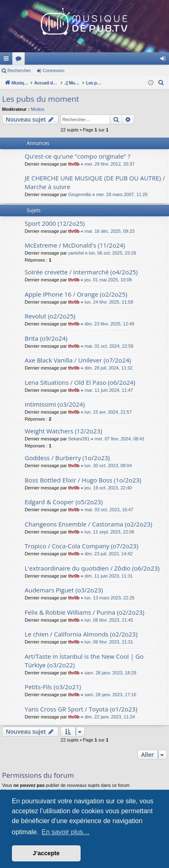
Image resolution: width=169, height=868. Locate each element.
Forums (129, 60)
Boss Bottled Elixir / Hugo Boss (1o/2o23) (83, 480)
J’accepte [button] (46, 853)
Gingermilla (80, 194)
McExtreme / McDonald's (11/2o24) (75, 245)
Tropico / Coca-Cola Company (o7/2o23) (81, 546)
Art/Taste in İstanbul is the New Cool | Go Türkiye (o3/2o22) (84, 661)
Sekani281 (79, 439)
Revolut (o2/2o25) (50, 316)
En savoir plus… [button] (66, 832)
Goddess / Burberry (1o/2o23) (67, 458)
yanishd (76, 253)
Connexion (54, 70)
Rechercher (19, 70)
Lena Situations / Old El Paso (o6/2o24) (80, 382)
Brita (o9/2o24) (46, 338)
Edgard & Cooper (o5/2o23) (64, 502)
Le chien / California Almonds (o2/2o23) (81, 634)
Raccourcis (8, 60)
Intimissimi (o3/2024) (55, 404)
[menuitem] (161, 83)
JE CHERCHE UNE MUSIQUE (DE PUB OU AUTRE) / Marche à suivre (95, 182)
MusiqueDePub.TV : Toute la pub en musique (67, 58)
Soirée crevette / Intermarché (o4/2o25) (81, 272)
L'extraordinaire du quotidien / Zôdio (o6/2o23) (92, 568)
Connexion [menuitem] (165, 60)
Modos (38, 109)
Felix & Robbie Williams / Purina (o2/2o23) (84, 612)
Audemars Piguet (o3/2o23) (64, 590)
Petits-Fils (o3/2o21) (53, 687)
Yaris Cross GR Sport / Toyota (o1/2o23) (81, 709)
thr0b (74, 164)
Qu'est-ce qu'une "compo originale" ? (78, 156)
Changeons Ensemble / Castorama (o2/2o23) (88, 524)
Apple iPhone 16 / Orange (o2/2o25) (76, 294)
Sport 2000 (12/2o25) (55, 223)
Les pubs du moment (41, 99)
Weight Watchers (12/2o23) (63, 431)
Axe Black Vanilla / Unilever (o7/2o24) (78, 360)
